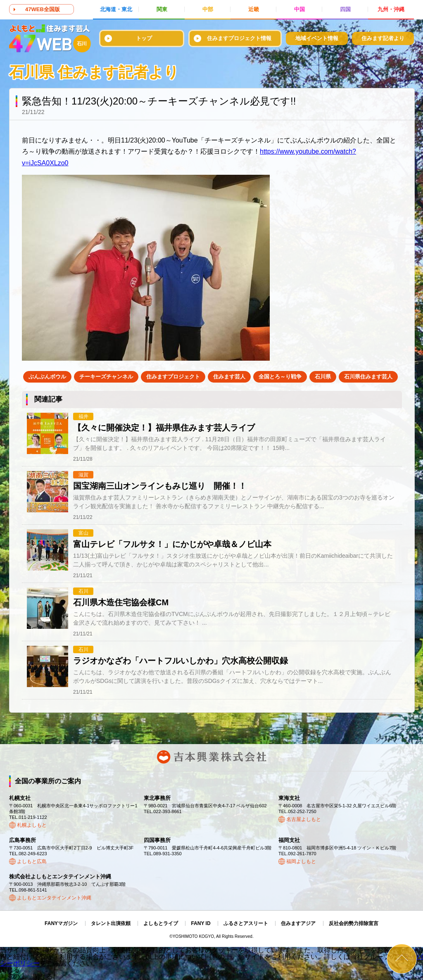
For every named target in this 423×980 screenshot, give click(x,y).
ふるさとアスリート (246, 923)
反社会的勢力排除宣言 (354, 923)
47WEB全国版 (43, 9)
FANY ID (201, 923)
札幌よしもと (32, 825)
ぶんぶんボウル (47, 377)
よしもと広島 (32, 861)
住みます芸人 (229, 377)
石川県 (323, 377)
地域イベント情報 (317, 38)
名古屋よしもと (304, 819)
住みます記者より (383, 38)
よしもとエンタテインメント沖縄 (54, 898)
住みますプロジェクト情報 (239, 38)
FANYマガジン (61, 923)
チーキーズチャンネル (106, 377)
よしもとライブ (161, 923)
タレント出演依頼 (111, 923)
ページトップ (402, 959)
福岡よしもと (301, 861)
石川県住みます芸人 (368, 377)
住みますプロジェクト (173, 377)
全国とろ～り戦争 (280, 377)
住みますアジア (298, 923)
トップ (144, 38)
